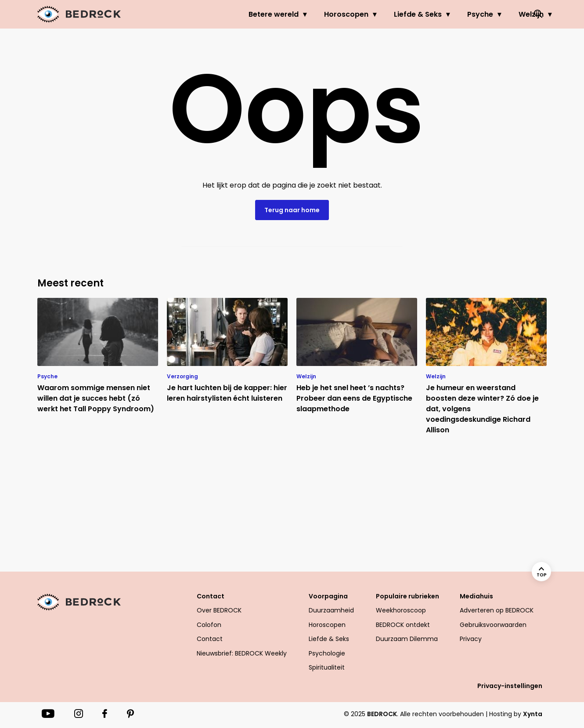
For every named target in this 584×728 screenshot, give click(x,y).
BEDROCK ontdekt (403, 625)
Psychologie (327, 653)
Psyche (445, 14)
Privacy (471, 639)
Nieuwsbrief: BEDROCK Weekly (242, 653)
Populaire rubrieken (407, 596)
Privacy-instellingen (510, 686)
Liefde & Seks (382, 14)
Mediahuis (476, 596)
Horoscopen (311, 14)
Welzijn (496, 14)
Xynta (533, 714)
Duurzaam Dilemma (407, 639)
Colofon (209, 625)
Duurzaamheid (331, 610)
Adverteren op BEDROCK (497, 610)
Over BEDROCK (219, 610)
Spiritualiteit (327, 667)
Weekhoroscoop (401, 610)
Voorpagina (328, 596)
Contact (211, 596)
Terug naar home (292, 210)
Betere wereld (238, 14)
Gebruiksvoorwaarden (493, 625)
